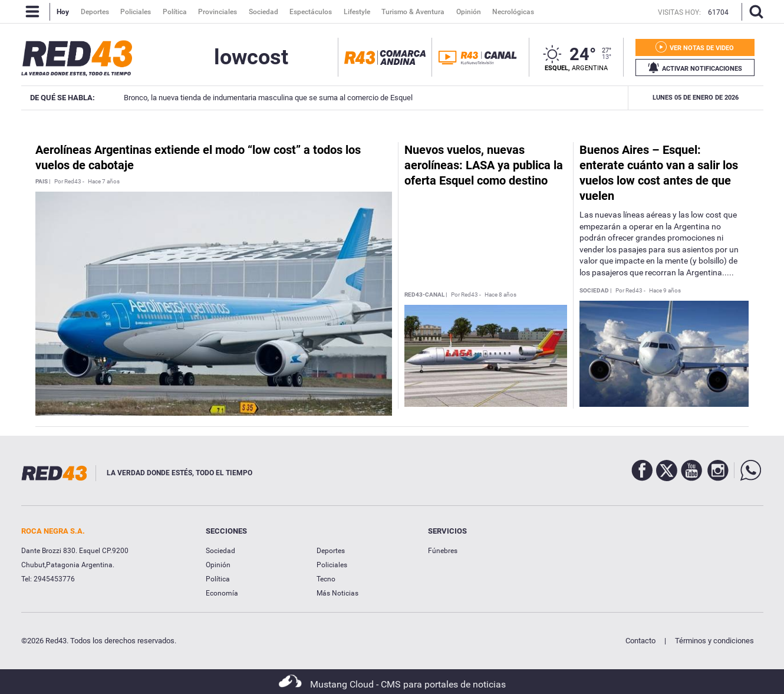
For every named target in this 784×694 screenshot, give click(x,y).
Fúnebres (443, 551)
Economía (222, 593)
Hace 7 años (104, 182)
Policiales (332, 565)
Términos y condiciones (714, 641)
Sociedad (220, 551)
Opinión (218, 565)
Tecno (326, 579)
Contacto (640, 641)
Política (218, 579)
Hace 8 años (500, 295)
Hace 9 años (665, 291)
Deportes (331, 551)
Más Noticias (337, 593)
